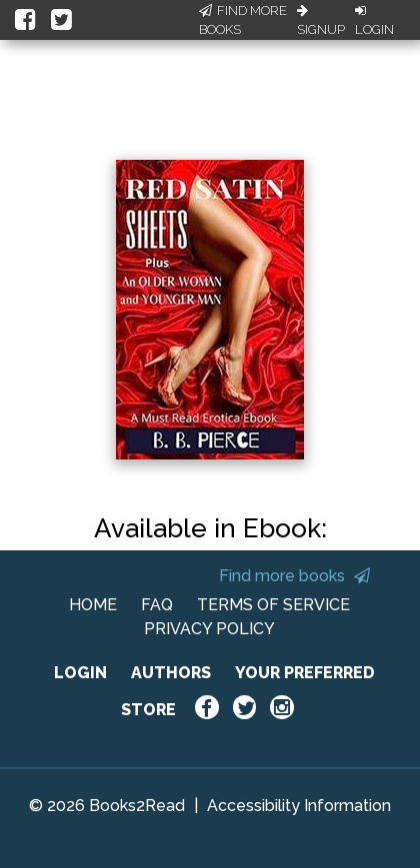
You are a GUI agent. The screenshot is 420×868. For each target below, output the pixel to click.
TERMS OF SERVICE (273, 605)
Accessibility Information (299, 806)
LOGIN (80, 673)
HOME (93, 605)
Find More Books (243, 20)
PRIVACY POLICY (209, 629)
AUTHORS (171, 673)
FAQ (157, 605)
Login (374, 21)
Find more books (294, 576)
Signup (321, 21)
